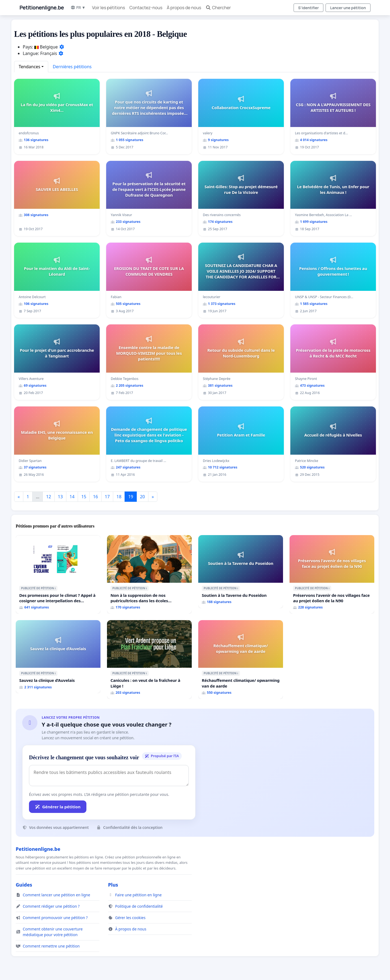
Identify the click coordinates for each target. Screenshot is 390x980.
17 (107, 497)
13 (60, 497)
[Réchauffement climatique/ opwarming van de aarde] (241, 659)
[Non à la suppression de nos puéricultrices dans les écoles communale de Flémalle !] (149, 574)
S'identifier (308, 8)
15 (84, 497)
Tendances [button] (30, 67)
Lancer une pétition (348, 8)
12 (48, 497)
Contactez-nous (146, 8)
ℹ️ (55, 588)
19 (131, 497)
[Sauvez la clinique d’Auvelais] (58, 657)
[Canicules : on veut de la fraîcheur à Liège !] (149, 659)
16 (95, 497)
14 (72, 497)
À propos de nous (184, 8)
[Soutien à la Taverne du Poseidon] (241, 572)
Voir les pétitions (109, 8)
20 (142, 497)
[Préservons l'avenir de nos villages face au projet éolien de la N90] (332, 574)
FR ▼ (78, 7)
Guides (24, 885)
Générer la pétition (58, 807)
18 (119, 497)
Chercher (218, 8)
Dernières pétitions (72, 67)
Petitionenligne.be (42, 8)
